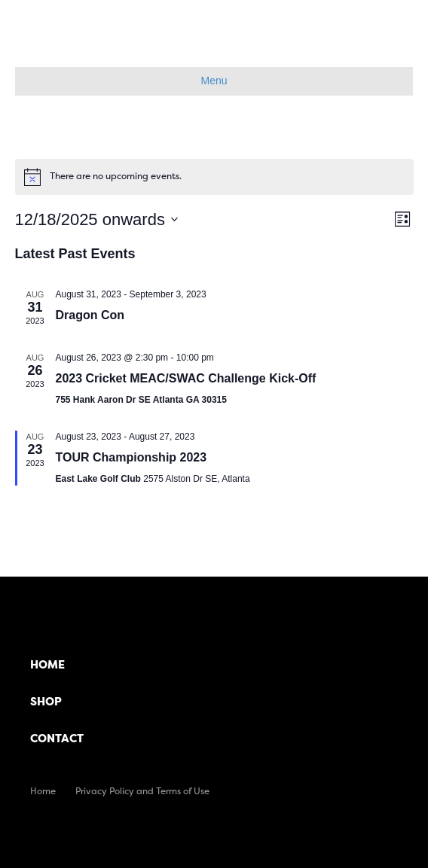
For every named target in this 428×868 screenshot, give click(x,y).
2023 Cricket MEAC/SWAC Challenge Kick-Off (186, 378)
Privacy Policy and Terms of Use (142, 791)
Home (47, 664)
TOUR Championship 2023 (131, 457)
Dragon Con (90, 315)
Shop (46, 701)
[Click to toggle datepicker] (97, 219)
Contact (57, 738)
